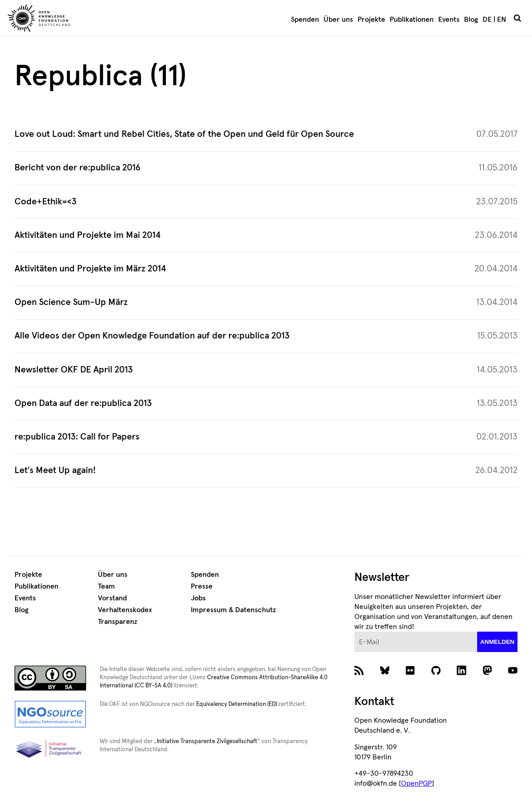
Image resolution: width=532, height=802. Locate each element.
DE (487, 19)
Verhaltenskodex (125, 610)
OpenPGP (416, 783)
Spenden (305, 19)
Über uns (338, 19)
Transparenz (118, 622)
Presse (202, 586)
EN (502, 19)
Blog (471, 19)
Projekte (371, 19)
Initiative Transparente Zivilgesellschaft (207, 742)
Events (449, 19)
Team (106, 586)
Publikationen (412, 19)
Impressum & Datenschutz (233, 610)
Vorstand (112, 598)
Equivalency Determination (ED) (237, 704)
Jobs (198, 598)
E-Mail (355, 632)
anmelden (498, 642)
